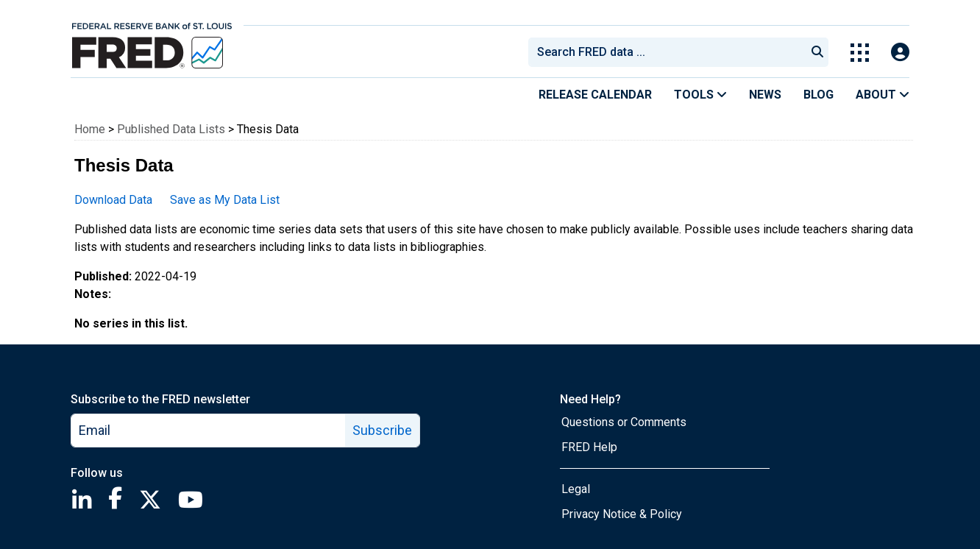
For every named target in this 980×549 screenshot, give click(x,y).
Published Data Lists (171, 129)
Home (90, 129)
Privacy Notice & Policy (622, 514)
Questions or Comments (624, 422)
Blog (819, 95)
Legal (576, 489)
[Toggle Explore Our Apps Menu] (860, 53)
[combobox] (666, 52)
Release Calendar (595, 95)
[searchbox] (670, 52)
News (765, 95)
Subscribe (382, 430)
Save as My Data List (225, 200)
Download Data (113, 200)
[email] (209, 431)
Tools (700, 95)
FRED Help (589, 447)
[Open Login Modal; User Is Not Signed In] (900, 53)
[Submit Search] (817, 52)
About (883, 95)
